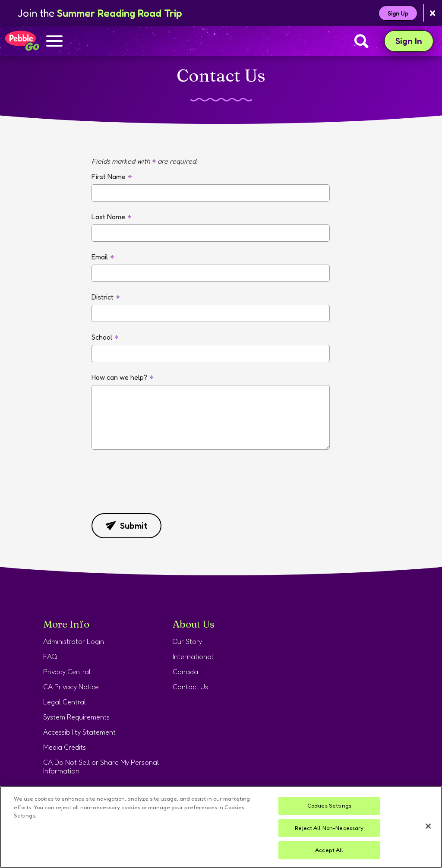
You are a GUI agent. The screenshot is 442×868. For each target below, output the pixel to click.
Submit (126, 526)
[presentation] (157, 488)
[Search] (361, 41)
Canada (185, 672)
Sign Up (398, 13)
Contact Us (190, 687)
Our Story (187, 641)
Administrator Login (74, 641)
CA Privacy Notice (71, 687)
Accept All (329, 850)
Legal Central (65, 702)
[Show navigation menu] (54, 42)
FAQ (50, 657)
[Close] (428, 826)
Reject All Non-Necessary (329, 828)
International (193, 657)
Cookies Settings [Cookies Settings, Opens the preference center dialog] (329, 805)
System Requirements (76, 717)
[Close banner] (433, 13)
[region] (221, 827)
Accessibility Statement (79, 732)
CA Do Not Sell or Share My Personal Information (101, 767)
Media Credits (65, 747)
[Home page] (22, 41)
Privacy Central (67, 672)
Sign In (414, 41)
